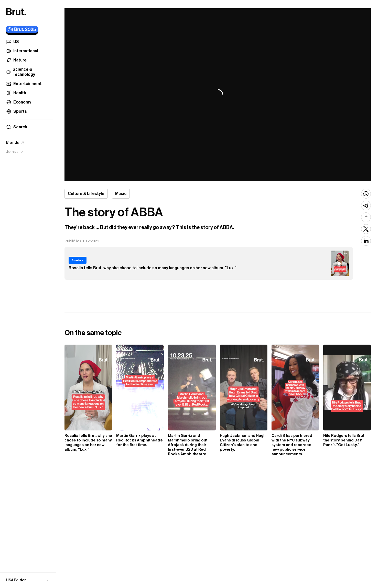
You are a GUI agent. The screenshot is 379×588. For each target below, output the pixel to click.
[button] (28, 580)
